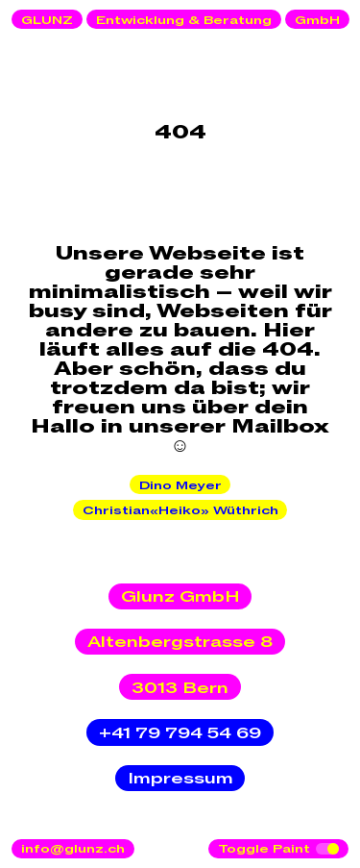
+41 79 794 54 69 (180, 733)
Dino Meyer (180, 485)
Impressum (180, 779)
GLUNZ (47, 20)
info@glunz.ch (73, 849)
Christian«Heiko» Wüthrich (180, 510)
